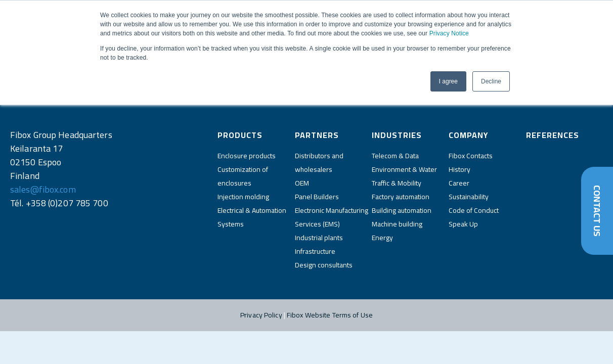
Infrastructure (315, 251)
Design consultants (324, 265)
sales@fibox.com (43, 189)
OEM (302, 183)
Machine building (397, 224)
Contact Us (597, 211)
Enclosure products (247, 156)
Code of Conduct (474, 210)
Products (240, 135)
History (459, 169)
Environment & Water (404, 169)
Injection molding (243, 197)
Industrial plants (319, 238)
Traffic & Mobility (397, 183)
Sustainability (469, 197)
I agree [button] (448, 81)
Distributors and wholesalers (319, 163)
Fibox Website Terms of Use (330, 315)
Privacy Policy (261, 315)
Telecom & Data (395, 156)
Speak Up (463, 224)
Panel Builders (317, 197)
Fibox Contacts (471, 156)
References (553, 135)
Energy (382, 238)
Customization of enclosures (243, 176)
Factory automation (401, 197)
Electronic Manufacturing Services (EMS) (332, 217)
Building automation (402, 210)
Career (459, 183)
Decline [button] (491, 81)
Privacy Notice (449, 33)
